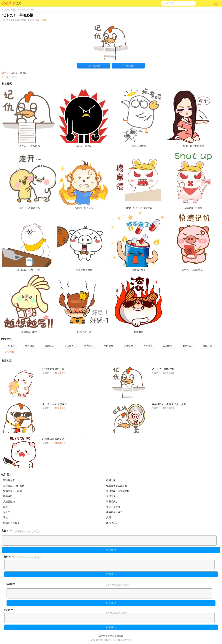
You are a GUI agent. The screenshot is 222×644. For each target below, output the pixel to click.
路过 (5, 517)
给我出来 (111, 480)
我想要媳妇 (9, 501)
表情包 (102, 636)
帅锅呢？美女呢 (11, 523)
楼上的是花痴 (113, 507)
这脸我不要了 (139, 270)
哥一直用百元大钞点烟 (55, 404)
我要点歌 (8, 496)
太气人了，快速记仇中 (194, 270)
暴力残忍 (89, 346)
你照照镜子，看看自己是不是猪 (169, 404)
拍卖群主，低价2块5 (14, 486)
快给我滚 (139, 332)
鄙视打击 (207, 346)
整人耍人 (69, 346)
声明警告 (148, 346)
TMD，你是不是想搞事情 (139, 208)
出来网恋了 (112, 523)
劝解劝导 (109, 346)
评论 (44, 20)
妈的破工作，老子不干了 (29, 270)
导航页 (111, 636)
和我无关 (111, 496)
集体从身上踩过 (114, 512)
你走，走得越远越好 (194, 146)
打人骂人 (13, 9)
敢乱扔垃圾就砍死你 (53, 439)
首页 (4, 9)
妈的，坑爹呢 (139, 146)
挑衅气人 (188, 346)
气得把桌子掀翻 (84, 270)
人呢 (109, 517)
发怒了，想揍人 (19, 73)
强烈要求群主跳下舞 (117, 486)
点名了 (7, 507)
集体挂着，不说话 (12, 491)
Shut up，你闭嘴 (194, 208)
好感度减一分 (84, 332)
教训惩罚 (49, 346)
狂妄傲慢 (128, 346)
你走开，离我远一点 (29, 208)
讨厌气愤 (24, 9)
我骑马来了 (9, 480)
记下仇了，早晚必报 (29, 146)
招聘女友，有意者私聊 (118, 491)
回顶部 (120, 636)
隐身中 (7, 512)
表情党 (17, 3)
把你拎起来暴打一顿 (53, 369)
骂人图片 (30, 346)
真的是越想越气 (29, 332)
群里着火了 (112, 501)
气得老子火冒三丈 (84, 208)
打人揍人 (10, 346)
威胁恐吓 (168, 346)
